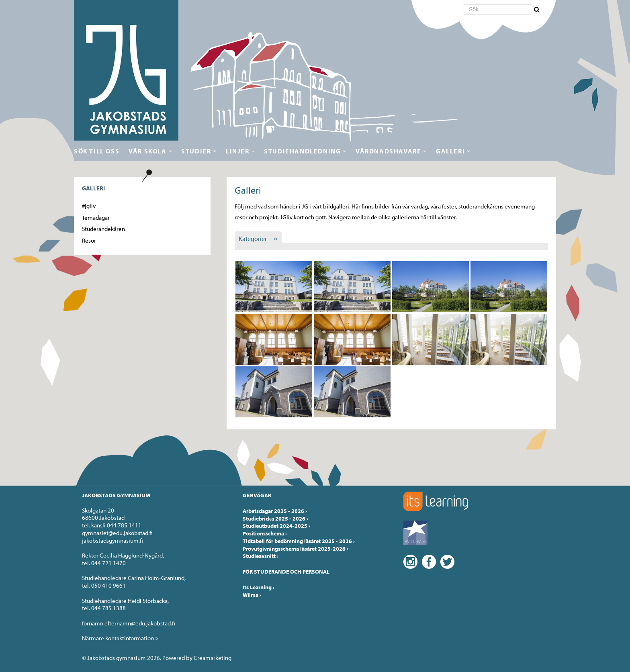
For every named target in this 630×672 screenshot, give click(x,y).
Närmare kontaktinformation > (120, 638)
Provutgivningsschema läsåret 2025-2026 (296, 549)
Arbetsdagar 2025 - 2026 (275, 511)
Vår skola (147, 151)
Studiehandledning (302, 151)
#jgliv (89, 206)
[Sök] (497, 9)
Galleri (450, 151)
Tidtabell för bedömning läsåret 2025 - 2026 (299, 541)
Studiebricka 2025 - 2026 (275, 519)
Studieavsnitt (261, 556)
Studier (196, 151)
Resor (89, 240)
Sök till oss (97, 151)
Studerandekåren (103, 229)
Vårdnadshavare (388, 151)
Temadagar (96, 218)
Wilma (252, 595)
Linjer (238, 151)
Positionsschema (265, 533)
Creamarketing (213, 658)
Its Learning (259, 587)
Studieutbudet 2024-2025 (276, 526)
